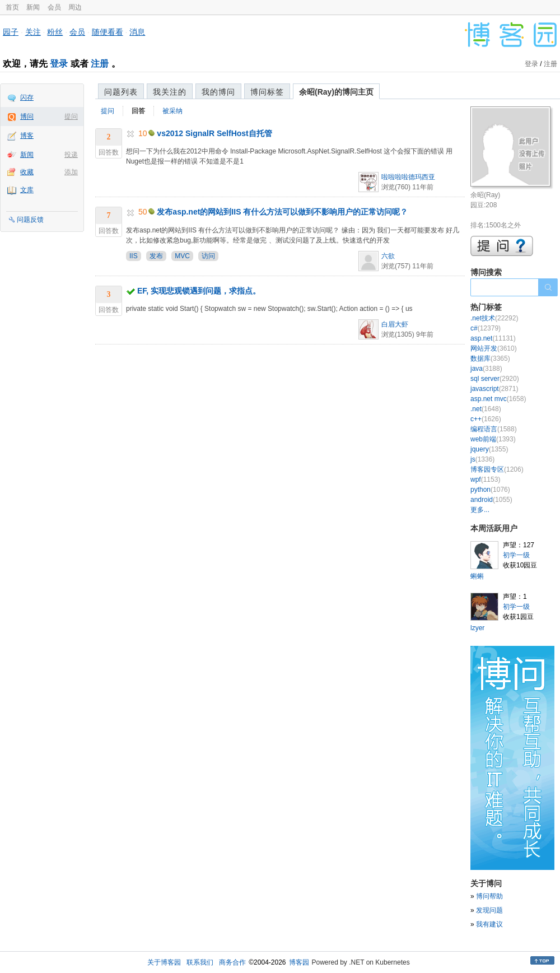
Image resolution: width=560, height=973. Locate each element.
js (482, 459)
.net (486, 409)
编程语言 (494, 429)
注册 (100, 64)
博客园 (299, 962)
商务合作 (232, 962)
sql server (495, 379)
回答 (138, 111)
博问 (27, 117)
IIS (134, 256)
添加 (71, 172)
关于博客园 (164, 962)
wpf (485, 479)
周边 (75, 7)
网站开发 (494, 348)
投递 (71, 155)
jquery (489, 449)
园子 (11, 32)
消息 (137, 32)
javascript (494, 389)
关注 (33, 32)
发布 (156, 256)
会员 (54, 7)
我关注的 (170, 92)
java (486, 369)
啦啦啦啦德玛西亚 (408, 177)
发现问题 (489, 910)
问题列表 (121, 92)
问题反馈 (30, 220)
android (491, 500)
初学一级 (516, 555)
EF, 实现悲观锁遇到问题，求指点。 (199, 291)
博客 (27, 136)
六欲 (388, 256)
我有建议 (489, 924)
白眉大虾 (395, 324)
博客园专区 (497, 469)
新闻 (33, 7)
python (490, 490)
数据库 (490, 359)
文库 (27, 190)
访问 (208, 256)
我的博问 (218, 92)
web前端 (493, 439)
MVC (182, 256)
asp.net (493, 338)
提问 (71, 117)
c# (486, 328)
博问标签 (267, 92)
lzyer (477, 628)
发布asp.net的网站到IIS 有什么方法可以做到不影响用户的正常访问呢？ (282, 212)
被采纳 (172, 111)
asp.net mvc (498, 399)
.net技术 (494, 318)
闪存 (27, 97)
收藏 (27, 172)
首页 (12, 7)
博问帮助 (489, 896)
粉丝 (55, 32)
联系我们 (200, 962)
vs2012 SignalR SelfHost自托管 (214, 133)
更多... (480, 510)
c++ (486, 419)
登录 (59, 64)
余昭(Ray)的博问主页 (336, 92)
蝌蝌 (477, 576)
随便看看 (108, 32)
